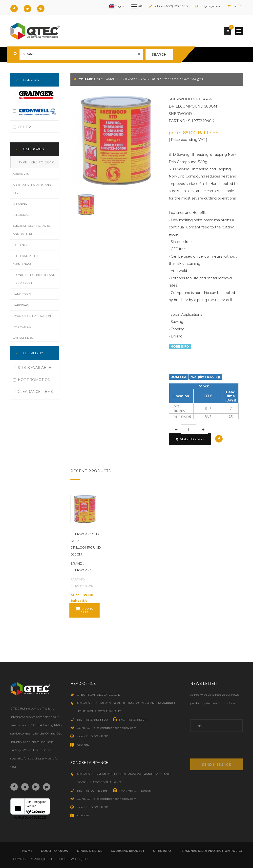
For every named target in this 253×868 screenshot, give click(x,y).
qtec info (162, 851)
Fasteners (21, 245)
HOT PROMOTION (32, 380)
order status (90, 851)
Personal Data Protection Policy (211, 851)
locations (83, 745)
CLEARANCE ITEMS (33, 392)
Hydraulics (22, 327)
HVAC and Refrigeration (32, 316)
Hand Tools (22, 294)
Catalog (31, 80)
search (159, 54)
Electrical (21, 215)
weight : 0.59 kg (206, 377)
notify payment (210, 6)
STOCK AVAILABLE (32, 368)
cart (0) (237, 6)
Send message (216, 764)
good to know (55, 851)
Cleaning (20, 204)
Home (27, 851)
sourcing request (128, 851)
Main (110, 79)
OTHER (22, 127)
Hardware (21, 305)
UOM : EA (179, 377)
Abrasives (21, 174)
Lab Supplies (23, 338)
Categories (33, 149)
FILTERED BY (33, 353)
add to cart (190, 439)
